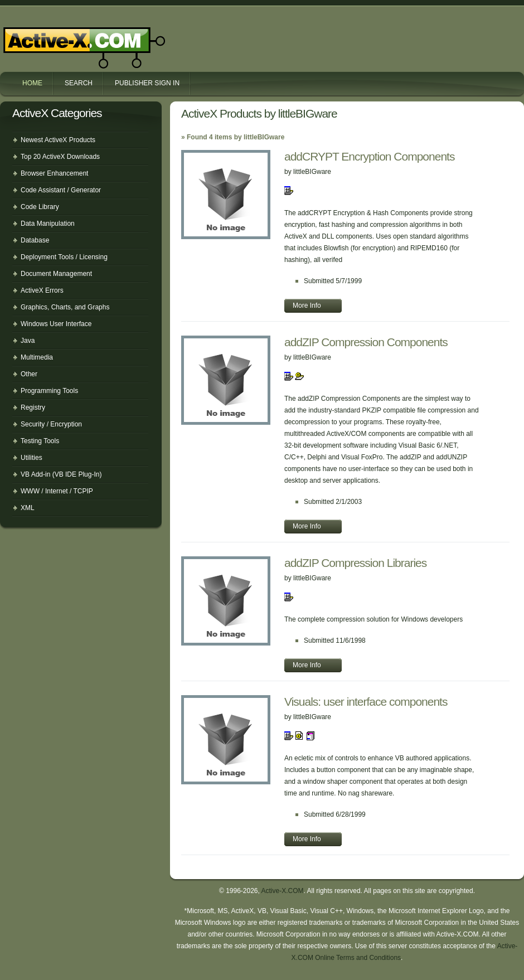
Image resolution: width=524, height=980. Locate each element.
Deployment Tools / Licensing (64, 257)
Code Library (40, 207)
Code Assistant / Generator (61, 190)
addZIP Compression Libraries (355, 563)
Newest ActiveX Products (58, 140)
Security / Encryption (51, 424)
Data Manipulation (48, 224)
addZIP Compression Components (366, 342)
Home (32, 83)
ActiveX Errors (42, 290)
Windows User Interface (56, 324)
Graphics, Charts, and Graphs (65, 307)
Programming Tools (49, 391)
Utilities (31, 458)
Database (35, 240)
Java (28, 341)
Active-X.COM (60, 38)
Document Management (56, 274)
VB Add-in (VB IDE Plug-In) (61, 474)
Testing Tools (40, 441)
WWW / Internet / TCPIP (57, 491)
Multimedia (37, 357)
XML (28, 508)
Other (29, 374)
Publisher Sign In (147, 83)
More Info (307, 305)
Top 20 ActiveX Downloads (60, 157)
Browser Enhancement (54, 173)
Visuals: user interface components (366, 702)
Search (79, 83)
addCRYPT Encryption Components (369, 156)
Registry (33, 407)
